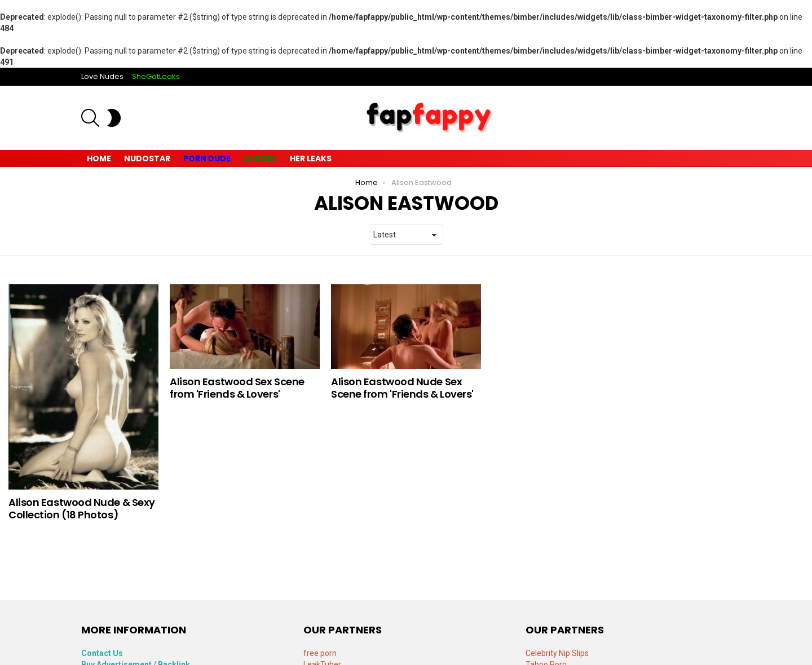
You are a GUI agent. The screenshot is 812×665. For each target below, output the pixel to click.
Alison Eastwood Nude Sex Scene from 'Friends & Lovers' (402, 388)
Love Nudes (102, 76)
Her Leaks (311, 158)
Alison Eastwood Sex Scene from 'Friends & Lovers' (237, 388)
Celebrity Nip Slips (557, 653)
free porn (320, 653)
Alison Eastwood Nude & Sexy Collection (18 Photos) (82, 508)
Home (99, 158)
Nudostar (147, 158)
